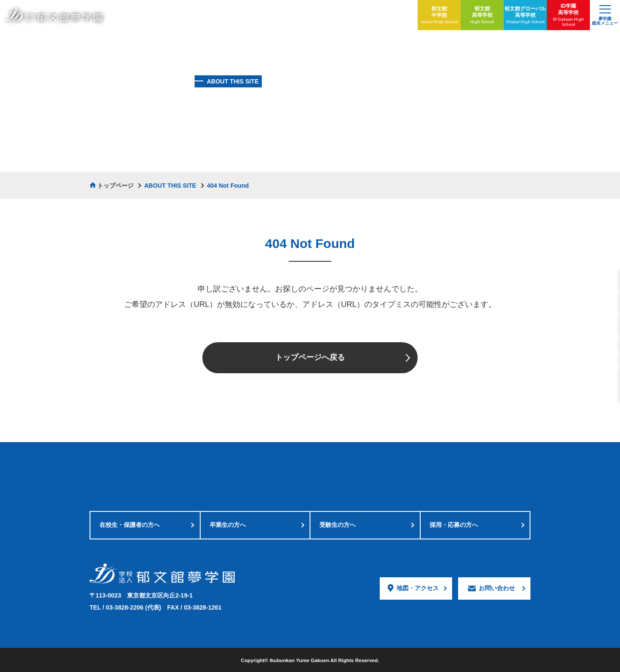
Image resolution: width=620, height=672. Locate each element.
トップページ (115, 186)
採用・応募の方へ (454, 525)
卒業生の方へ (228, 525)
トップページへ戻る (310, 357)
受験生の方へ (338, 525)
